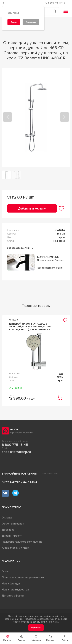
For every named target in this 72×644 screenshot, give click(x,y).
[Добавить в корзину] (32, 208)
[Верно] (14, 22)
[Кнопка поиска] (54, 11)
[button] (65, 638)
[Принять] (36, 628)
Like (61, 374)
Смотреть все (50, 474)
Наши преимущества (15, 590)
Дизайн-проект (12, 536)
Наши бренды (11, 584)
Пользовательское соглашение (22, 542)
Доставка (8, 530)
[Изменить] (31, 22)
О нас (6, 571)
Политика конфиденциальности (23, 578)
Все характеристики (20, 248)
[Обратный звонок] (67, 3)
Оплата (7, 518)
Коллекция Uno (48, 257)
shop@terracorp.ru (16, 452)
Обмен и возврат (13, 524)
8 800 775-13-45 (15, 445)
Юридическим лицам (15, 548)
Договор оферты (13, 596)
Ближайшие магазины (19, 474)
